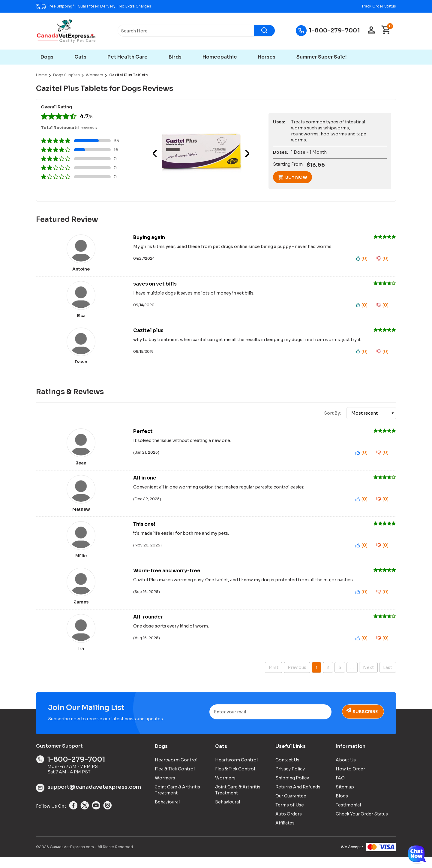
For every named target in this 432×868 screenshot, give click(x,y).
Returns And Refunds (298, 797)
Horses (267, 57)
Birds (175, 57)
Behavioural (167, 812)
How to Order (350, 779)
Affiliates (285, 833)
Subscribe (364, 722)
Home (42, 75)
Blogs (342, 806)
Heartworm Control (176, 770)
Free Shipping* (61, 6)
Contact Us (287, 770)
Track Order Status (379, 6)
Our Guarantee (291, 806)
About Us (346, 770)
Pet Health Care (127, 57)
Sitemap (345, 797)
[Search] (264, 31)
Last (388, 678)
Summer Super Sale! (322, 57)
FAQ (340, 788)
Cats (80, 57)
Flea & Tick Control (175, 779)
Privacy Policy (290, 779)
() (364, 259)
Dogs (47, 57)
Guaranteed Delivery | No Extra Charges (114, 6)
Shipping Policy (292, 788)
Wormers (94, 75)
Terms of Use (290, 815)
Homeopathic (220, 57)
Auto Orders (289, 824)
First (274, 678)
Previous (156, 153)
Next (246, 153)
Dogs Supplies (66, 75)
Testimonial (348, 815)
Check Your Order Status (362, 824)
